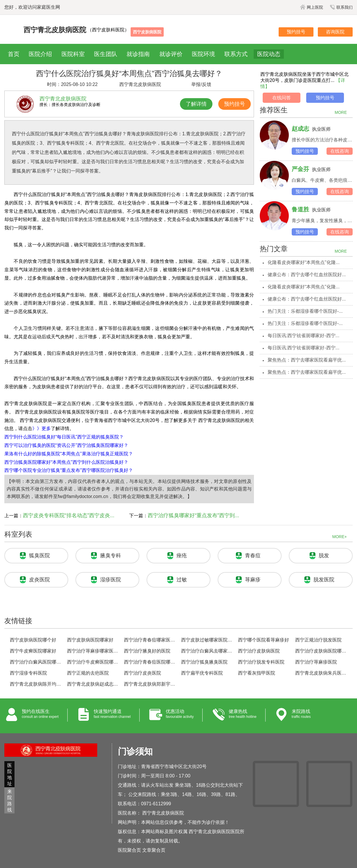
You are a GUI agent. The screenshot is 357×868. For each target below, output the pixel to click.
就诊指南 (138, 54)
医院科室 (73, 54)
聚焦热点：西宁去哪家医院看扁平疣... (307, 360)
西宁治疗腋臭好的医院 (147, 651)
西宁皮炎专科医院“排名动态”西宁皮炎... (69, 515)
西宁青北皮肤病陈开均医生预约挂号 (36, 684)
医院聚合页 (129, 850)
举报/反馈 (201, 84)
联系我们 (341, 7)
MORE (341, 112)
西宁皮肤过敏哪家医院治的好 (207, 640)
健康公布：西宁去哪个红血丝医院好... (307, 275)
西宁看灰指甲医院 (257, 673)
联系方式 (236, 54)
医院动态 (269, 54)
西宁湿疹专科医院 (28, 673)
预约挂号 (296, 32)
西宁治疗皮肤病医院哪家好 (321, 651)
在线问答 (282, 98)
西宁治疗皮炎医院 (143, 673)
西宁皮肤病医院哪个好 (33, 640)
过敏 (182, 580)
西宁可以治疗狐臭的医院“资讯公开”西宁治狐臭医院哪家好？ (66, 445)
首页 (14, 54)
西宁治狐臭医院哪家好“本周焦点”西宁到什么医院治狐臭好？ (66, 462)
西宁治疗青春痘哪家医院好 (150, 640)
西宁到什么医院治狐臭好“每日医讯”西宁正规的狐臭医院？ (64, 437)
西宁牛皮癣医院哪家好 (33, 651)
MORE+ (340, 537)
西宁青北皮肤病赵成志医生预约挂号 (93, 684)
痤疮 (182, 556)
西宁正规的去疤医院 (88, 673)
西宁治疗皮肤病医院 (259, 651)
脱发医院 (324, 580)
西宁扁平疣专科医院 (202, 673)
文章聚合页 (154, 850)
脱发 (324, 556)
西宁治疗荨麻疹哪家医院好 (93, 651)
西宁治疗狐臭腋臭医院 (204, 662)
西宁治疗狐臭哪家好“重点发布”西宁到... (193, 515)
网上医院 (312, 7)
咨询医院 (335, 32)
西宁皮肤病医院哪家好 (90, 640)
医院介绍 (40, 54)
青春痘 (253, 556)
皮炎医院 (39, 580)
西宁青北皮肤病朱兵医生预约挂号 (321, 673)
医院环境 (203, 54)
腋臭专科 (111, 556)
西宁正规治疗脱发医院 (318, 640)
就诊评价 (171, 54)
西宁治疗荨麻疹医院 (316, 662)
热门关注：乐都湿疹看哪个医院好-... (305, 311)
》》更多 (42, 428)
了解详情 (196, 104)
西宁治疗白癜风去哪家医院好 (207, 651)
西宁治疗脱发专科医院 (261, 662)
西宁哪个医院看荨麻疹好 (264, 640)
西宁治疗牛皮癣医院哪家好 (93, 662)
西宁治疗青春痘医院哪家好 (150, 662)
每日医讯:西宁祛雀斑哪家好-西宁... (303, 336)
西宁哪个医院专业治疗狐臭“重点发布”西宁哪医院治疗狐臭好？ (69, 470)
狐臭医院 (39, 556)
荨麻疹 (253, 580)
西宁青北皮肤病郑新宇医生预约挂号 (150, 684)
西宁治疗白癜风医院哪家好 (36, 662)
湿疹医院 (111, 580)
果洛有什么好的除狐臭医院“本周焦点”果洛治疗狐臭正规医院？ (69, 454)
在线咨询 (340, 151)
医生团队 (106, 54)
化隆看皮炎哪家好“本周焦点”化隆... (304, 262)
